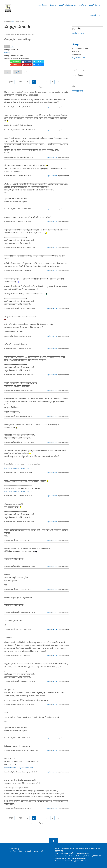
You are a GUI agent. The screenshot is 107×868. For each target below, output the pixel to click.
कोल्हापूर (7, 53)
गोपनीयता (73, 854)
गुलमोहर (82, 5)
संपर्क (87, 854)
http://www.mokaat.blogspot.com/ (18, 469)
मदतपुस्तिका (94, 16)
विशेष (20, 851)
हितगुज (52, 5)
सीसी (43, 851)
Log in (10, 72)
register (23, 72)
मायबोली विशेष (94, 5)
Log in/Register (78, 33)
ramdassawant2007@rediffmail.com (19, 768)
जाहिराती (28, 851)
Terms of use (60, 861)
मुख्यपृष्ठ (12, 22)
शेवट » (41, 87)
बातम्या (36, 851)
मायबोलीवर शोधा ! (78, 91)
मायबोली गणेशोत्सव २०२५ (67, 5)
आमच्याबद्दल (81, 854)
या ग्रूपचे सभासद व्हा (78, 58)
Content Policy (81, 861)
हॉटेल (12, 46)
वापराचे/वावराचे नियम (62, 854)
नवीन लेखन (42, 5)
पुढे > (32, 87)
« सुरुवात (10, 82)
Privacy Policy (70, 861)
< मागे (20, 82)
